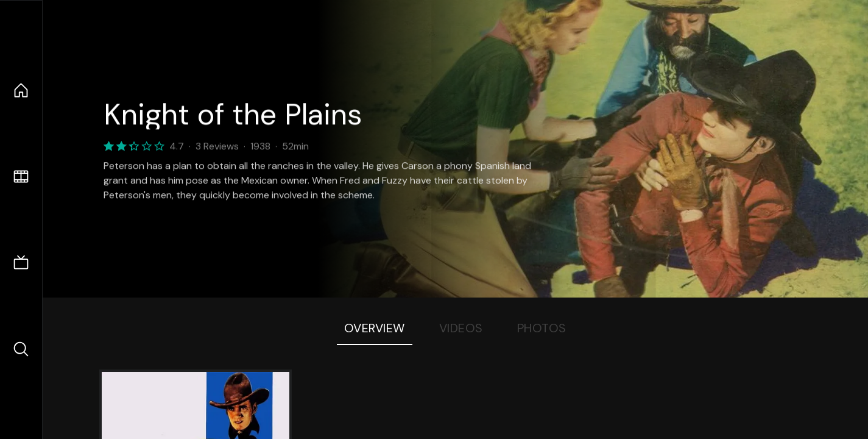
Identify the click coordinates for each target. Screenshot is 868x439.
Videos (461, 328)
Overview (375, 328)
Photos (542, 328)
